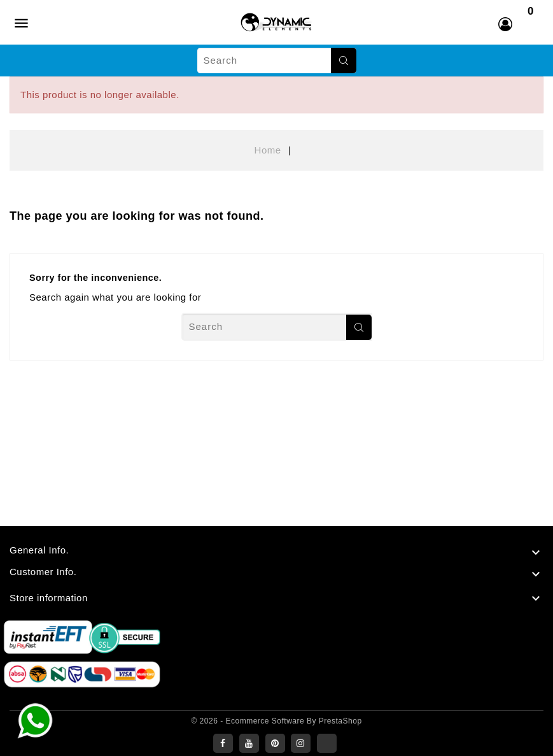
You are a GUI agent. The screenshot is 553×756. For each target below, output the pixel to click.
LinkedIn (327, 743)
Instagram (301, 743)
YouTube (249, 743)
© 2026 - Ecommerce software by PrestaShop (276, 721)
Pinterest (275, 743)
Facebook (223, 743)
